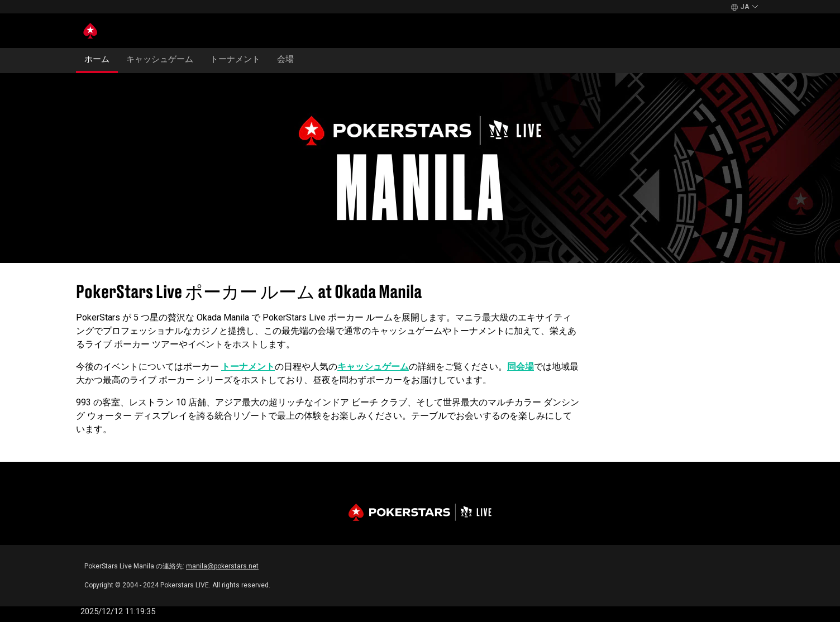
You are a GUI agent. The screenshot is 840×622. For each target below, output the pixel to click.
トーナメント (235, 59)
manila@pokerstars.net (222, 566)
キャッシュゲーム (160, 59)
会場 (285, 59)
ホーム (97, 59)
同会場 (521, 367)
